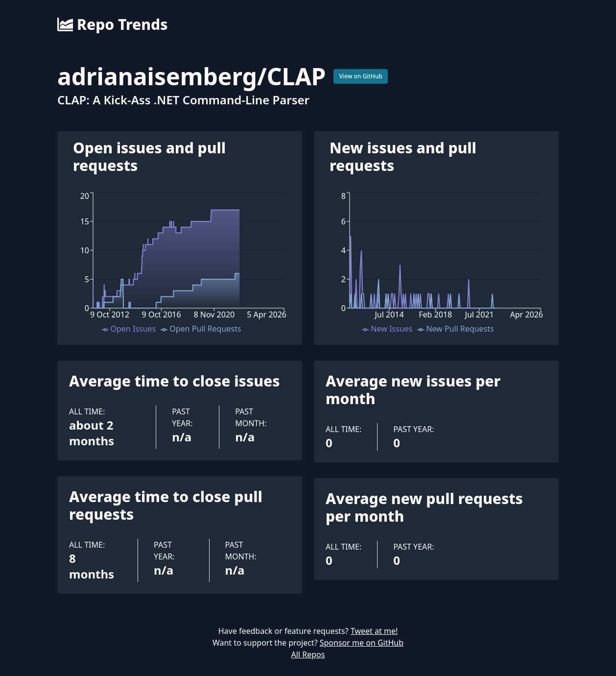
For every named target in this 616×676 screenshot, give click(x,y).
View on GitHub (361, 76)
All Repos (308, 654)
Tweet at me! (374, 631)
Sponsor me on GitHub (362, 643)
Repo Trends (112, 24)
